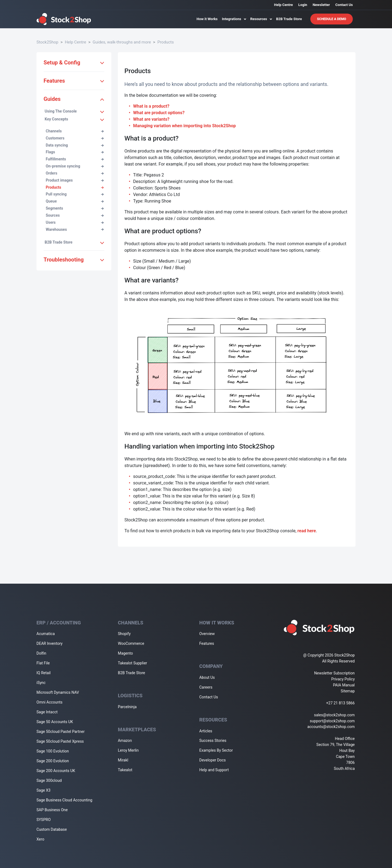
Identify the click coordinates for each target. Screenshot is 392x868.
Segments (75, 208)
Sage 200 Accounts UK (56, 771)
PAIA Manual (344, 685)
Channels (75, 131)
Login (303, 5)
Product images (75, 180)
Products (166, 42)
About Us (207, 677)
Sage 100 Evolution (53, 751)
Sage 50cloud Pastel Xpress (60, 741)
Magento (125, 653)
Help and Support (214, 770)
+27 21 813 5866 (340, 703)
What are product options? (159, 113)
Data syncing (75, 145)
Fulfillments (75, 159)
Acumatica (46, 634)
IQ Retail (44, 673)
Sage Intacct (47, 712)
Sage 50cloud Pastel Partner (61, 732)
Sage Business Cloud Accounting (64, 800)
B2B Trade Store (289, 19)
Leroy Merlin (128, 750)
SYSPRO (44, 820)
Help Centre (284, 5)
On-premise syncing (75, 166)
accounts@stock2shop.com (331, 727)
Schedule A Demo (332, 19)
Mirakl (123, 760)
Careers (206, 687)
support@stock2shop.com (332, 721)
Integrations (234, 19)
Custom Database (52, 829)
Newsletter (321, 5)
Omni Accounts (50, 702)
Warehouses (75, 229)
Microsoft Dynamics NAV (58, 692)
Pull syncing (75, 194)
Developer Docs (212, 760)
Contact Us (344, 5)
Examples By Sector (216, 750)
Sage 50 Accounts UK (55, 722)
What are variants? (151, 119)
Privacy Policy (343, 679)
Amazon (125, 741)
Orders (75, 173)
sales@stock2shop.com (334, 715)
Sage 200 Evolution (53, 761)
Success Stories (213, 741)
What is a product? (151, 106)
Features (207, 643)
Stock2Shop (47, 42)
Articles (206, 731)
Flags (75, 152)
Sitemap (348, 691)
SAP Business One (52, 810)
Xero (40, 839)
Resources (261, 19)
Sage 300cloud (49, 780)
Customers (75, 138)
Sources (75, 215)
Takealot (125, 770)
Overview (207, 634)
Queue (75, 201)
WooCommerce (131, 643)
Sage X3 (43, 790)
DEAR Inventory (50, 643)
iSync (41, 683)
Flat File (43, 663)
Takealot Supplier (132, 663)
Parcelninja (127, 707)
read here (307, 531)
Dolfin (41, 653)
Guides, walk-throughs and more (122, 42)
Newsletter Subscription (334, 673)
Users (75, 222)
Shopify (124, 634)
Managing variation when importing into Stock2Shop (184, 126)
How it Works (207, 19)
